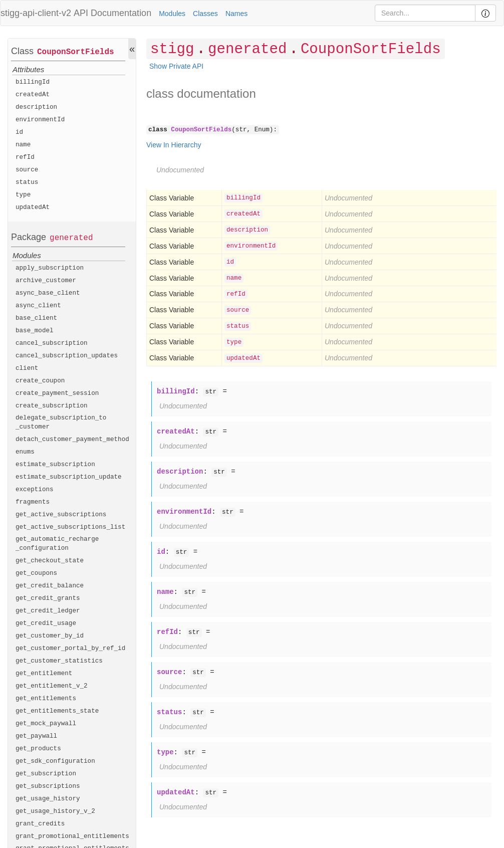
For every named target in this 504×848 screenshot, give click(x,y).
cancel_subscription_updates (67, 356)
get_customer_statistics (59, 661)
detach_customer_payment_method (72, 440)
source (27, 170)
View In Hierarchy (174, 145)
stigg (172, 49)
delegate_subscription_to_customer (61, 422)
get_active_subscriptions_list (70, 527)
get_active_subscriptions (61, 515)
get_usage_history (48, 799)
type (23, 195)
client (27, 368)
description (36, 107)
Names (236, 14)
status (27, 182)
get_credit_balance (50, 586)
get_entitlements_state (57, 711)
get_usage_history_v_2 (55, 811)
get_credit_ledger (48, 611)
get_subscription (46, 774)
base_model (35, 331)
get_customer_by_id (50, 636)
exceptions (35, 490)
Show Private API (176, 66)
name (23, 145)
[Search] (425, 13)
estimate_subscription (55, 465)
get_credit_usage (46, 623)
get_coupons (36, 573)
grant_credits (40, 824)
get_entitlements (46, 699)
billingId (33, 82)
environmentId (40, 120)
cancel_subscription (52, 343)
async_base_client (48, 293)
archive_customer (46, 281)
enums (25, 452)
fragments (33, 502)
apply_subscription (50, 268)
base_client (36, 318)
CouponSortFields (76, 52)
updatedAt (33, 207)
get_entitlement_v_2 (52, 686)
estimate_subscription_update (69, 477)
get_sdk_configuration (55, 761)
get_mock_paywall (46, 724)
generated (71, 238)
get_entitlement (44, 674)
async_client (38, 306)
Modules (172, 14)
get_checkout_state (50, 561)
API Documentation (112, 13)
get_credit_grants (48, 598)
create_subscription (52, 406)
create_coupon (40, 381)
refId (25, 157)
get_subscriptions (48, 786)
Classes (205, 14)
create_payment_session (57, 393)
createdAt (33, 95)
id (19, 132)
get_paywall (36, 736)
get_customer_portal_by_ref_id (70, 649)
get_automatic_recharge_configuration (57, 544)
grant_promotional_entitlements (72, 836)
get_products (38, 749)
